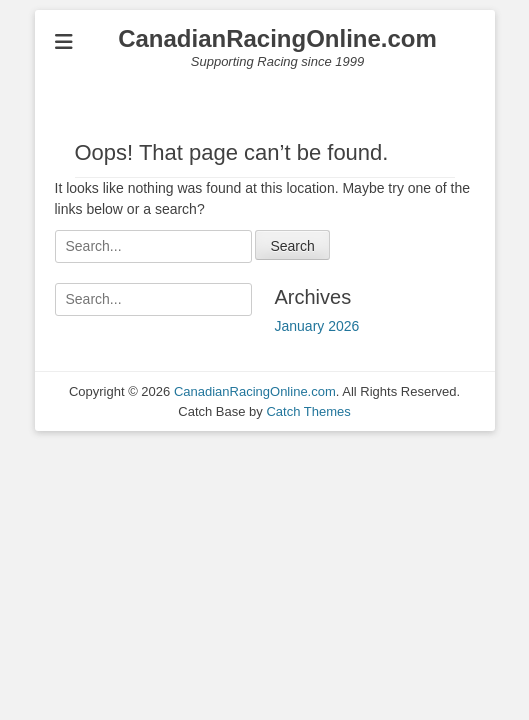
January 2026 (317, 326)
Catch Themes (308, 411)
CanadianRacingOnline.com (277, 38)
